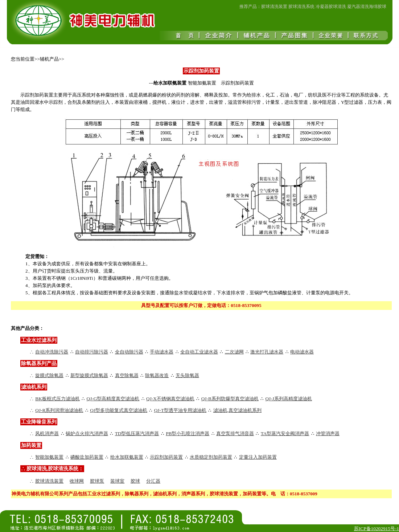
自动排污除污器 (92, 352)
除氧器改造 (157, 375)
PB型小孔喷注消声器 (188, 433)
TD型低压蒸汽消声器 (137, 433)
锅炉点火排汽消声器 (87, 433)
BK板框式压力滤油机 (57, 399)
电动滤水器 (302, 352)
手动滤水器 (162, 352)
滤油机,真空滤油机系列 (237, 410)
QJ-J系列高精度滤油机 (288, 399)
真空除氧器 (127, 375)
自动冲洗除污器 (52, 352)
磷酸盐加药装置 (87, 457)
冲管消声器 (328, 433)
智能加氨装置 (49, 457)
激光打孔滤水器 (267, 352)
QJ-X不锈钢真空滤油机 (170, 399)
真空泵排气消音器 (235, 433)
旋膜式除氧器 (49, 375)
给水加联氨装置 (127, 457)
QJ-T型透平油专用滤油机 (180, 410)
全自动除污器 (129, 352)
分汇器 (153, 481)
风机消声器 (47, 433)
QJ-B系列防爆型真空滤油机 (230, 399)
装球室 (117, 481)
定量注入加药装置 (258, 457)
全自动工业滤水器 (199, 352)
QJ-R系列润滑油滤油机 (59, 410)
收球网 (77, 481)
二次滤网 (234, 352)
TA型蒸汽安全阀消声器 (285, 433)
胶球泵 (97, 481)
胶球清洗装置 (49, 481)
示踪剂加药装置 (166, 457)
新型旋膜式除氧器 (89, 375)
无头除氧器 (187, 375)
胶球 (135, 481)
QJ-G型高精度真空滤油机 (113, 399)
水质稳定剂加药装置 (211, 457)
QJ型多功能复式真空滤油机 (119, 410)
